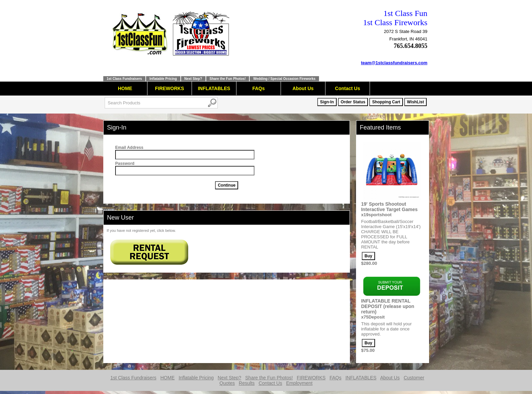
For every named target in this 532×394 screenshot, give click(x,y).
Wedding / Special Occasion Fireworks (284, 79)
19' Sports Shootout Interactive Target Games (389, 207)
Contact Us (348, 88)
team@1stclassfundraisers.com (394, 63)
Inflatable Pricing (163, 79)
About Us (303, 88)
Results (247, 383)
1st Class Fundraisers (124, 79)
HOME (125, 88)
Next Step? (193, 79)
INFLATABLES (214, 88)
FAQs (259, 88)
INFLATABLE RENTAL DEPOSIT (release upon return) (388, 306)
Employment (299, 383)
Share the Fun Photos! (228, 79)
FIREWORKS (170, 88)
